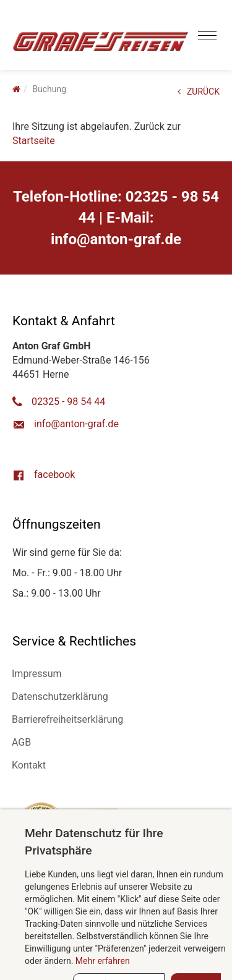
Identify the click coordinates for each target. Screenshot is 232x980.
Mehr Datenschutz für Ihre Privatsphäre (94, 842)
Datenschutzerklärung (60, 697)
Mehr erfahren (103, 961)
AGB (21, 742)
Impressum (37, 674)
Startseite (34, 141)
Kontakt (29, 765)
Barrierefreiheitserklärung (67, 719)
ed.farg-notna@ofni (116, 239)
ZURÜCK (199, 92)
